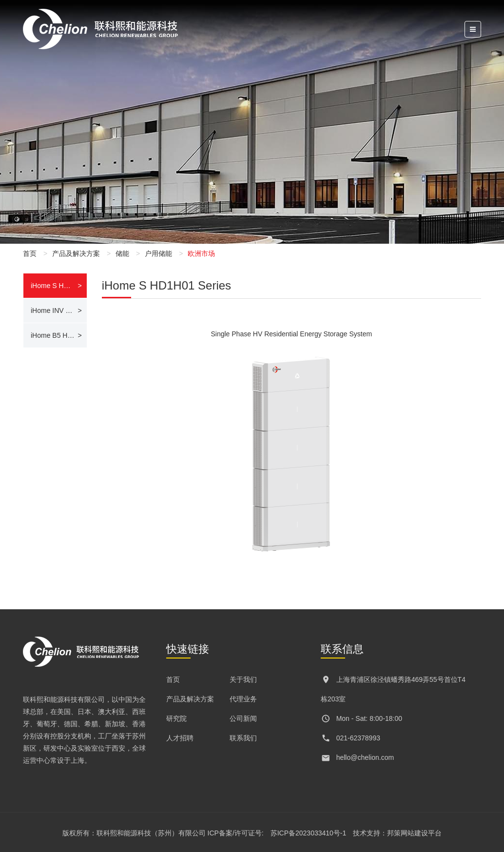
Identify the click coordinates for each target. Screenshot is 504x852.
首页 (30, 253)
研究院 (176, 718)
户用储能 (158, 253)
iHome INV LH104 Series (59, 310)
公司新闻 (243, 718)
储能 (122, 253)
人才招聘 (180, 738)
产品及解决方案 (76, 253)
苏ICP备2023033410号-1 (309, 833)
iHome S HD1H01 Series (59, 286)
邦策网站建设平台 (414, 833)
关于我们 (243, 679)
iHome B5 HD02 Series (59, 335)
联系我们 (243, 738)
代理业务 (243, 699)
